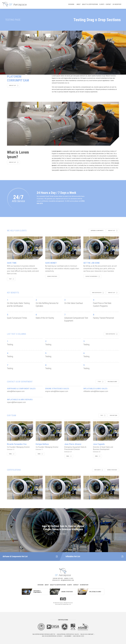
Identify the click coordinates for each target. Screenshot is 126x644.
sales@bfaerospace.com (16, 391)
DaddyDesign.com (67, 604)
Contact (108, 4)
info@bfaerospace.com (67, 580)
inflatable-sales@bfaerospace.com (96, 391)
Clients (102, 4)
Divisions (72, 5)
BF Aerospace (14, 4)
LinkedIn (65, 599)
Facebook (61, 599)
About (79, 4)
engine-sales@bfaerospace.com (57, 391)
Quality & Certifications (90, 4)
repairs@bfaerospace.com (16, 402)
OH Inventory (117, 4)
